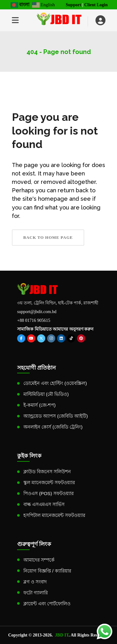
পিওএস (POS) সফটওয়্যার (49, 493)
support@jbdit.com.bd (37, 312)
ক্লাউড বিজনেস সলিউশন (47, 472)
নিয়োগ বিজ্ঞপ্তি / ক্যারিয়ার (47, 571)
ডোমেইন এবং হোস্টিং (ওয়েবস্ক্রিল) (55, 383)
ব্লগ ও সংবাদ (35, 582)
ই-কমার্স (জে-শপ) (39, 405)
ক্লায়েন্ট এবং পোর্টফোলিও (47, 604)
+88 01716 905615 (34, 320)
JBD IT (62, 635)
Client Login (96, 5)
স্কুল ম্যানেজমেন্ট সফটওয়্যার (49, 482)
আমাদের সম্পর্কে (39, 560)
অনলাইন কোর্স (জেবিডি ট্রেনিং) (53, 427)
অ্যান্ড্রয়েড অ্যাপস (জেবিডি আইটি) (56, 416)
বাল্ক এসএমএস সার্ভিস (44, 504)
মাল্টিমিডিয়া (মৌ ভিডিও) (46, 394)
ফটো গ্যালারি (36, 593)
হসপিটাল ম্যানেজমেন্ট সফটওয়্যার (54, 515)
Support (73, 5)
